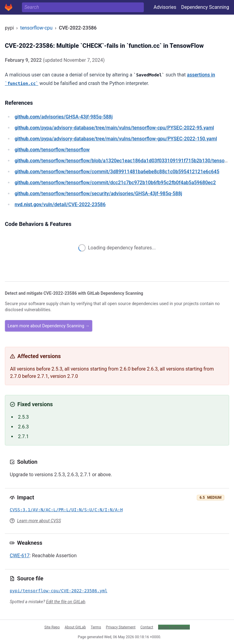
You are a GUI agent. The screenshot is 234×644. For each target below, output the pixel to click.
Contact (147, 627)
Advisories (165, 7)
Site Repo (52, 627)
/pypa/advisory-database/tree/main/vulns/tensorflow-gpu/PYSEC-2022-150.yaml (116, 139)
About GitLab (75, 627)
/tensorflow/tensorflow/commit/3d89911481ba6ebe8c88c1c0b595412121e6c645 (117, 172)
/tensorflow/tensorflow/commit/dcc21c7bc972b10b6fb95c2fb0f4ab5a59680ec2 (115, 183)
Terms (96, 627)
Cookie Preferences (174, 627)
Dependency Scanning (205, 7)
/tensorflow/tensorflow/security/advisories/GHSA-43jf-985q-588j (98, 194)
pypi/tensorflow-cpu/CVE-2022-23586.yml (58, 591)
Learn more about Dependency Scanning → (49, 326)
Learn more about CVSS (39, 521)
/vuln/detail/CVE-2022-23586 (60, 204)
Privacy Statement (121, 627)
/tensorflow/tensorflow (52, 150)
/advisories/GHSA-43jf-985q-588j (64, 117)
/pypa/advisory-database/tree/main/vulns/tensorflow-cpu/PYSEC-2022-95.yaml (114, 128)
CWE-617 (20, 556)
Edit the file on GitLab (66, 602)
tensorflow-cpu (36, 28)
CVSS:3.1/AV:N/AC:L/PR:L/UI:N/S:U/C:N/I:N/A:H (66, 510)
